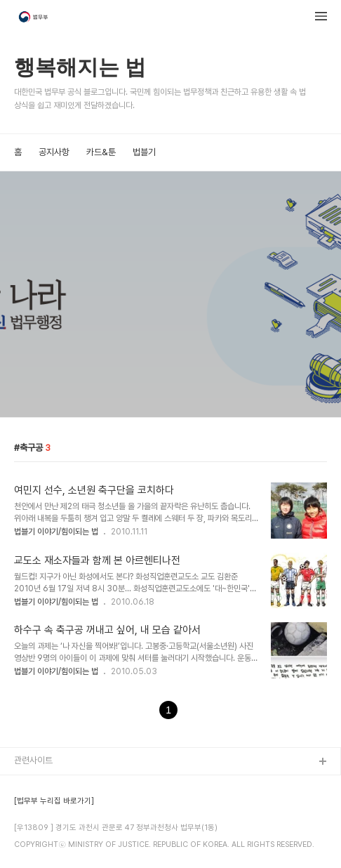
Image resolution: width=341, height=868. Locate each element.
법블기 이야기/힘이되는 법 (56, 532)
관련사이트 (33, 760)
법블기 (144, 152)
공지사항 (54, 152)
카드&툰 (101, 152)
